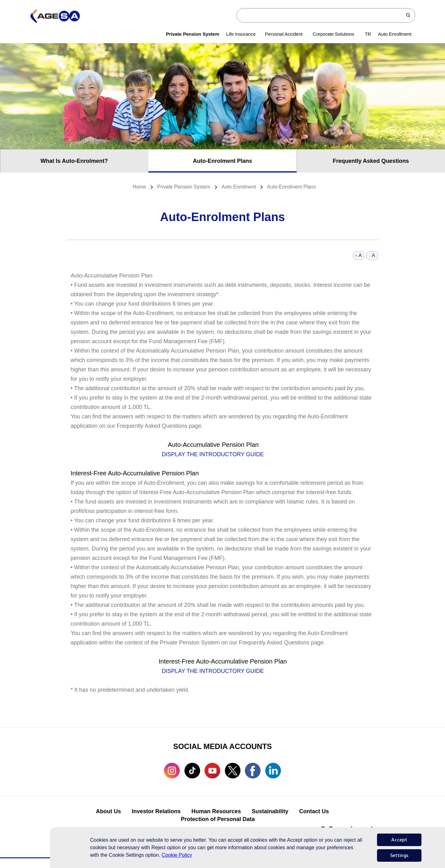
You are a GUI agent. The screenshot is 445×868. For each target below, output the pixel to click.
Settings (399, 855)
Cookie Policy (177, 855)
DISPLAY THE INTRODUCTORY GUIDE (213, 454)
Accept (399, 840)
